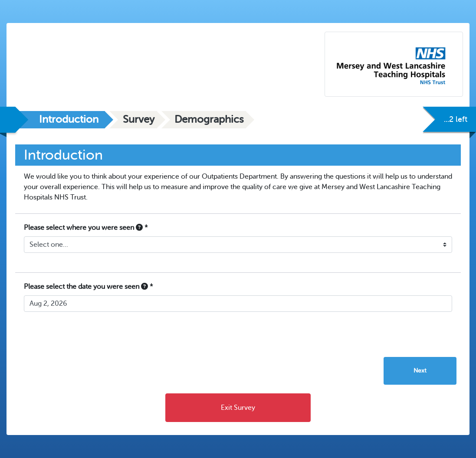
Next (420, 371)
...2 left (456, 119)
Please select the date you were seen (89, 287)
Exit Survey (238, 408)
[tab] (60, 120)
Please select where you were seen (86, 228)
